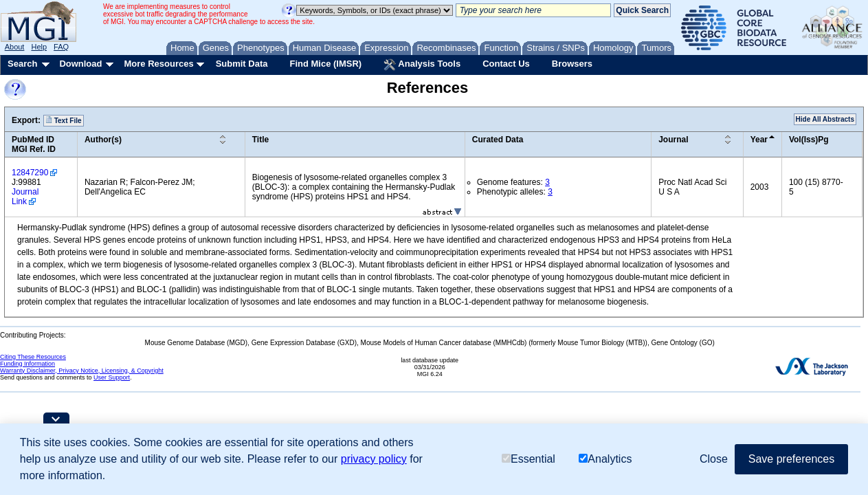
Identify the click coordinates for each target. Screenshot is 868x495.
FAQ (61, 47)
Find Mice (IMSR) (325, 64)
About (15, 47)
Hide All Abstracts (825, 119)
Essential (528, 459)
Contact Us (506, 64)
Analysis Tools (422, 65)
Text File (64, 120)
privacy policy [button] (374, 459)
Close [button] (714, 459)
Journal (673, 140)
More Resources (158, 64)
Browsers (572, 64)
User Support (112, 377)
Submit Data (242, 64)
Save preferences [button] (791, 459)
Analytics (605, 459)
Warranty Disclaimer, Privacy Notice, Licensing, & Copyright (82, 371)
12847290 (30, 173)
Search (22, 64)
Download (80, 64)
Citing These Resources (33, 357)
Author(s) (103, 140)
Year (759, 140)
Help (39, 47)
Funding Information (27, 364)
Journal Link (25, 197)
